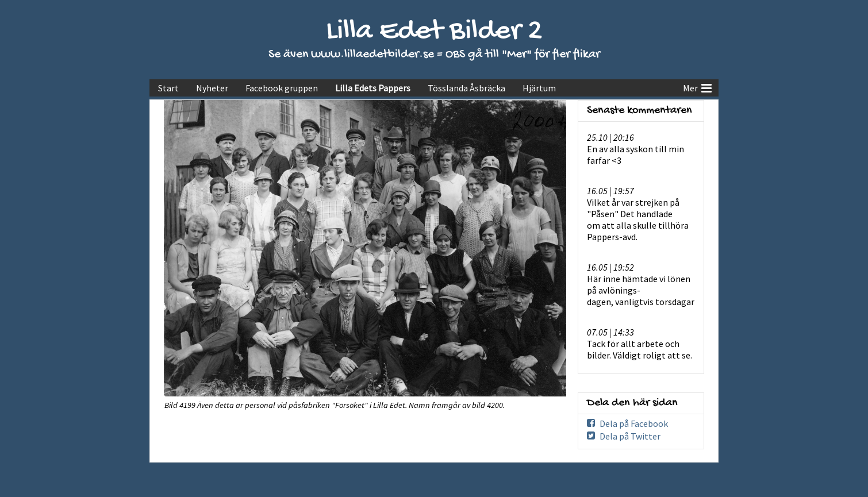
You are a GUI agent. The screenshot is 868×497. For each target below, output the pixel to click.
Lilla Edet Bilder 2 (434, 32)
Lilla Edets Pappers (373, 88)
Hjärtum (539, 88)
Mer (697, 87)
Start (168, 88)
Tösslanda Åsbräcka (466, 88)
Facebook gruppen (282, 88)
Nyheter (212, 88)
